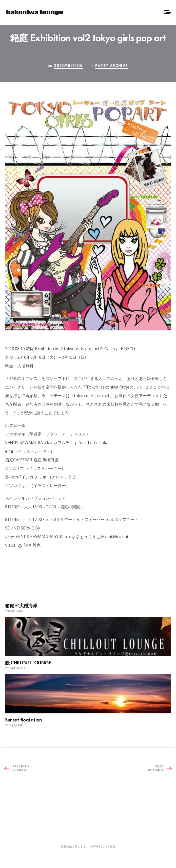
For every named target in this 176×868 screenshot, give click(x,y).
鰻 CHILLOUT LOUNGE (28, 662)
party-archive (111, 65)
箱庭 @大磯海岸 (21, 605)
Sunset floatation (23, 719)
